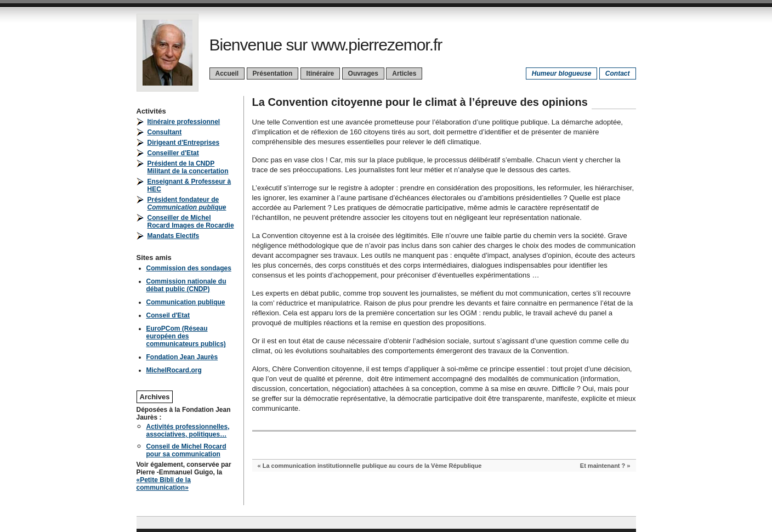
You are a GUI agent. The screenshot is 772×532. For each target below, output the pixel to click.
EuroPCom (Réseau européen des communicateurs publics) (186, 336)
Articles (404, 73)
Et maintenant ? (603, 466)
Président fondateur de (187, 203)
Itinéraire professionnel (184, 122)
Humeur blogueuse (562, 73)
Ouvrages (363, 73)
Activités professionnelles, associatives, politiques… (188, 431)
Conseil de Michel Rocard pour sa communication (186, 450)
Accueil (227, 73)
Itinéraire (320, 73)
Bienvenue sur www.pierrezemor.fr (326, 45)
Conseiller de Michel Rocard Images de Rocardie (191, 222)
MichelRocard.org (174, 370)
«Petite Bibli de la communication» (164, 484)
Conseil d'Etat (168, 315)
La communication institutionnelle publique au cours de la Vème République (372, 466)
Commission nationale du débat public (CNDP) (186, 285)
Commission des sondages (189, 268)
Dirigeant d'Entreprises (184, 143)
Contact (618, 73)
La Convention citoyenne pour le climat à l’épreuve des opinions (420, 102)
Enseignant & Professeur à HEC (189, 185)
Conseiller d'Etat (173, 153)
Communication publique (186, 302)
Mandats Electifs (174, 236)
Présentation (273, 73)
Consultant (165, 132)
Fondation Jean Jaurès (182, 357)
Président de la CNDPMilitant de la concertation (188, 167)
